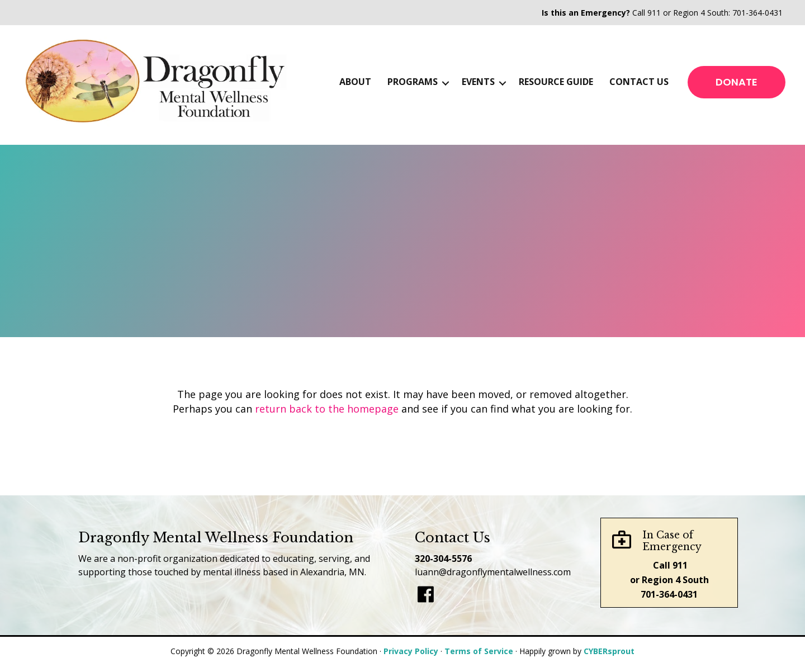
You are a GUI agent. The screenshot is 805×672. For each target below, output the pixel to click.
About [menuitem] (355, 82)
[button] (446, 84)
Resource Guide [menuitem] (556, 82)
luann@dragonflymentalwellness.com (493, 572)
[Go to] (426, 595)
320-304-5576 (443, 559)
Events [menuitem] (478, 82)
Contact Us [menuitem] (639, 82)
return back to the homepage (327, 409)
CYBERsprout (609, 651)
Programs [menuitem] (413, 82)
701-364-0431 (757, 13)
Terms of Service (479, 651)
